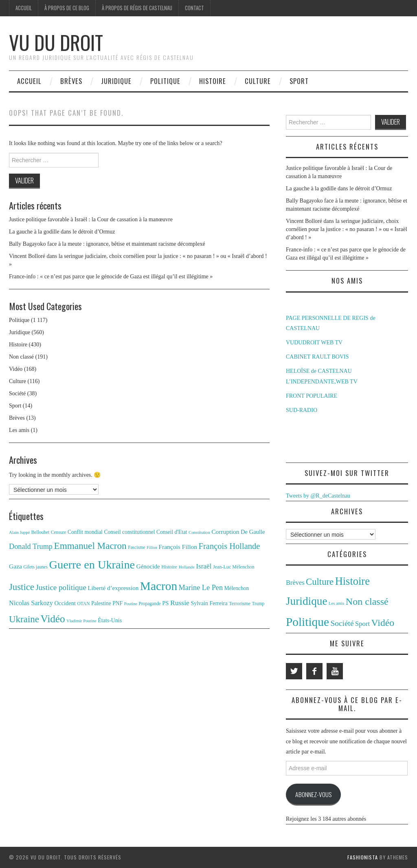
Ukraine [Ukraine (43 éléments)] (24, 619)
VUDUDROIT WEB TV (314, 343)
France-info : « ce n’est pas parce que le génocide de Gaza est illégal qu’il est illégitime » (111, 276)
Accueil (24, 8)
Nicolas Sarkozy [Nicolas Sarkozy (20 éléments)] (31, 603)
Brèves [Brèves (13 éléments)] (295, 583)
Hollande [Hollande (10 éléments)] (187, 567)
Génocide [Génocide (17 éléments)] (148, 566)
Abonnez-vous (313, 794)
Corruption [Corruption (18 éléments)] (225, 532)
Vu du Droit (56, 42)
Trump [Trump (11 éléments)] (258, 604)
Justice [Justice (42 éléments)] (22, 587)
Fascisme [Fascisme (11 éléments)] (137, 547)
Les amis (19, 430)
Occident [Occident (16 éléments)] (65, 603)
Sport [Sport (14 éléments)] (362, 624)
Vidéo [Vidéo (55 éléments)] (53, 619)
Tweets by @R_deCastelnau (318, 496)
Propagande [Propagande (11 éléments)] (150, 604)
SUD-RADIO (302, 410)
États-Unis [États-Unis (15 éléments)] (110, 620)
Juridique (116, 81)
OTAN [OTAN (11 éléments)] (84, 604)
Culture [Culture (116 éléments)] (320, 582)
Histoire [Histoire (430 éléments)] (352, 581)
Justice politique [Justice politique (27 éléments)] (61, 587)
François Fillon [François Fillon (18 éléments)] (178, 547)
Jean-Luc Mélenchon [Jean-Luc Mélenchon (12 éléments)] (234, 567)
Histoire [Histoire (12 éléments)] (169, 567)
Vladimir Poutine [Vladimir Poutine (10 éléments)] (81, 621)
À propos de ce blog (67, 8)
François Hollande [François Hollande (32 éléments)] (229, 546)
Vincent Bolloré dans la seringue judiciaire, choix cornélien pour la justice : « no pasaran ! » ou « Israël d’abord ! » (347, 229)
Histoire (213, 81)
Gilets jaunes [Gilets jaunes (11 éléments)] (36, 567)
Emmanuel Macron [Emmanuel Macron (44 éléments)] (90, 546)
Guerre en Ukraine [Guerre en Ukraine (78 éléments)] (92, 565)
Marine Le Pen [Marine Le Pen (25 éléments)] (201, 588)
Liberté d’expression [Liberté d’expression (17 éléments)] (113, 588)
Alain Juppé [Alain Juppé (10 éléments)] (19, 532)
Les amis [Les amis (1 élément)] (336, 603)
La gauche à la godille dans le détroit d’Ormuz (62, 232)
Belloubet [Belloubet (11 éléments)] (41, 532)
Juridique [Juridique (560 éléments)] (307, 601)
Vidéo (16, 369)
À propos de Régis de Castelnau (137, 8)
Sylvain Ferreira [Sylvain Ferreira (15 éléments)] (209, 603)
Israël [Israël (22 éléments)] (204, 566)
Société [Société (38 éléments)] (342, 623)
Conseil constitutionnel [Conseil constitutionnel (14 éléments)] (129, 532)
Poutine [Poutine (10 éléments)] (131, 604)
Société (17, 393)
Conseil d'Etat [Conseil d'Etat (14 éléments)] (172, 532)
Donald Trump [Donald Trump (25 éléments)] (31, 546)
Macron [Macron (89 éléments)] (159, 586)
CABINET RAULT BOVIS (317, 357)
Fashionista (363, 857)
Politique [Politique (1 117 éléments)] (307, 622)
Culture (258, 81)
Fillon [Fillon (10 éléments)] (152, 547)
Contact (194, 8)
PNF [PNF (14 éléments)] (117, 603)
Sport (299, 81)
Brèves (71, 81)
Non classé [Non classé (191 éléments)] (367, 601)
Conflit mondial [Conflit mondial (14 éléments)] (85, 532)
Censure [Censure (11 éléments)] (59, 532)
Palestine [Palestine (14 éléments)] (101, 603)
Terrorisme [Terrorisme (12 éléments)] (240, 604)
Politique (165, 81)
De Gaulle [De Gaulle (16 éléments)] (253, 532)
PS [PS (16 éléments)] (165, 603)
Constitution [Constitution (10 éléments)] (199, 532)
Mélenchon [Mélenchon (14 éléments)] (237, 588)
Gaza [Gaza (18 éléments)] (15, 566)
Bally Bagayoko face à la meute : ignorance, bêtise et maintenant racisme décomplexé (107, 244)
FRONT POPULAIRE (312, 396)
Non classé (21, 357)
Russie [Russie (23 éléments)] (180, 603)
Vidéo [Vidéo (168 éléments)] (383, 623)
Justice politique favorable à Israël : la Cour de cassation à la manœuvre (91, 219)
